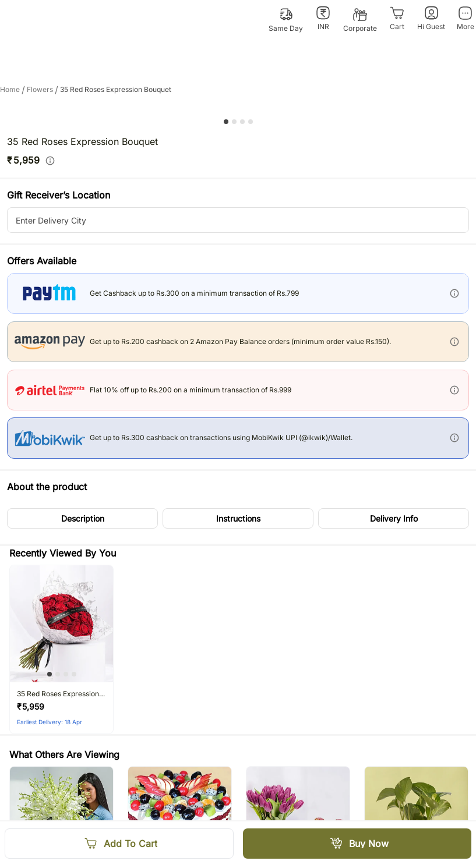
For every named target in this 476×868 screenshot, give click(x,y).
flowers (43, 90)
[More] (465, 19)
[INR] (323, 19)
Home (13, 90)
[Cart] (397, 19)
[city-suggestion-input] (238, 220)
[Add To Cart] (119, 844)
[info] (50, 161)
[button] (82, 518)
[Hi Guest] (431, 19)
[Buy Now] (357, 844)
